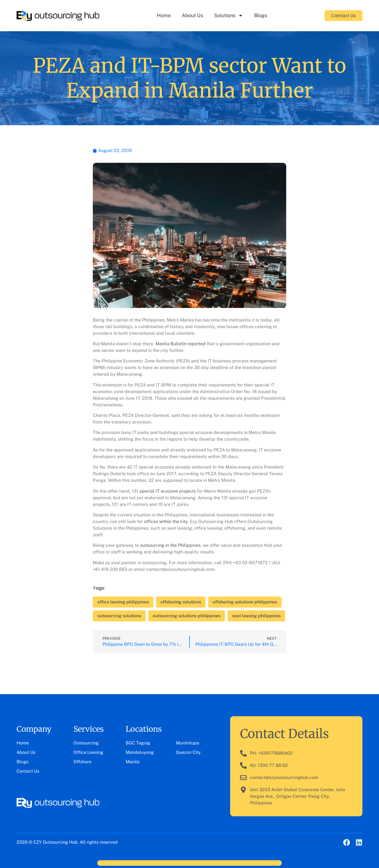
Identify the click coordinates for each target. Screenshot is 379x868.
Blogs (261, 15)
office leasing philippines (123, 602)
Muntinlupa (188, 743)
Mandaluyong (140, 752)
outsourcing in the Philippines (170, 545)
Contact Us (28, 771)
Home (164, 15)
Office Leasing (88, 752)
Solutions (229, 15)
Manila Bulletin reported (181, 344)
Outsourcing (86, 743)
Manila (133, 762)
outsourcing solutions (119, 616)
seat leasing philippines (256, 616)
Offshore (82, 762)
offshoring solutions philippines (245, 602)
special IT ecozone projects (168, 491)
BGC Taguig (138, 743)
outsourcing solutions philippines (187, 616)
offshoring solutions (181, 602)
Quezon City (188, 752)
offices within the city (166, 521)
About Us (192, 15)
